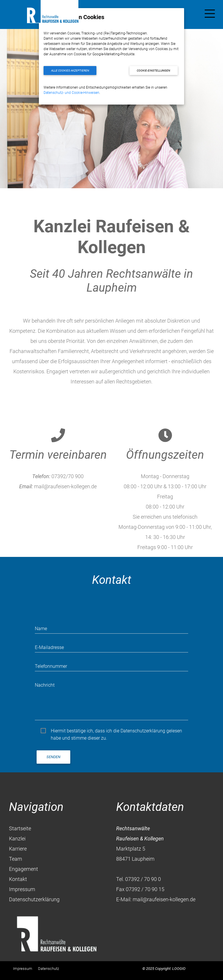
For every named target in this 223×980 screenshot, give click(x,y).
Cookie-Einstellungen (153, 71)
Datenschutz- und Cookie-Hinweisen (71, 93)
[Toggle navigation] (210, 15)
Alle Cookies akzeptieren (70, 71)
